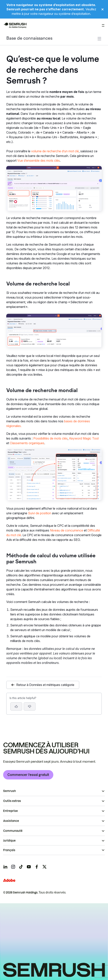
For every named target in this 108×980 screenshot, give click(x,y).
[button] (30, 706)
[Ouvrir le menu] (103, 25)
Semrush (10, 791)
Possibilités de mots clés (50, 438)
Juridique (9, 841)
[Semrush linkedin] (5, 867)
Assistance (11, 821)
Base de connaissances (29, 39)
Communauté (13, 831)
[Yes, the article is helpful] (16, 706)
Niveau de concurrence (67, 530)
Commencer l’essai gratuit (28, 775)
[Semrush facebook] (37, 867)
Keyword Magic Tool (84, 438)
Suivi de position (40, 513)
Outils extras (12, 801)
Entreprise (10, 811)
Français (9, 850)
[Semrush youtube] (29, 867)
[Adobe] (9, 880)
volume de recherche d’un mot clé (55, 151)
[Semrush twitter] (44, 867)
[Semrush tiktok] (21, 867)
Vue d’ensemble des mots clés (39, 161)
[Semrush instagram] (13, 867)
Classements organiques (27, 443)
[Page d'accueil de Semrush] (15, 25)
